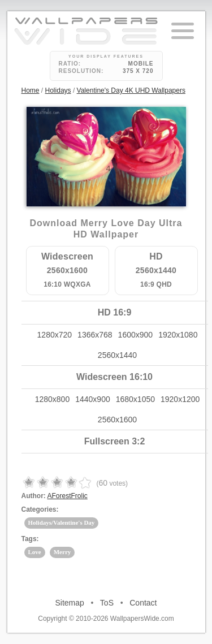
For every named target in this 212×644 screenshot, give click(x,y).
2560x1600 (117, 420)
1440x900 (93, 399)
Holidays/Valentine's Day (62, 522)
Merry (62, 552)
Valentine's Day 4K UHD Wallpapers (131, 90)
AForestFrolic (68, 496)
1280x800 (53, 399)
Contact (143, 603)
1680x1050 (135, 399)
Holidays (58, 90)
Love (35, 552)
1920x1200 (180, 399)
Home (31, 90)
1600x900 (136, 335)
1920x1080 (178, 335)
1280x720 (55, 335)
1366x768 (95, 335)
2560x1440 (117, 355)
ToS (107, 603)
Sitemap (70, 603)
